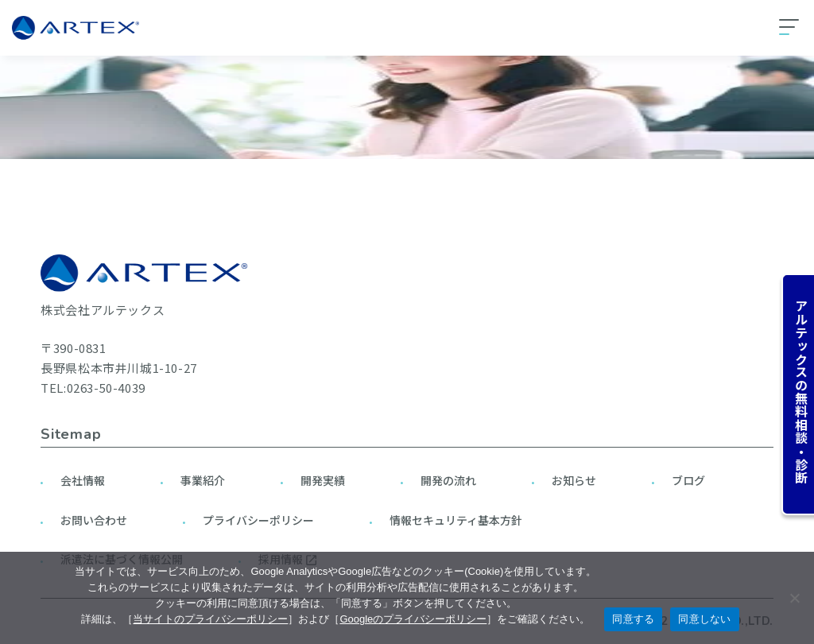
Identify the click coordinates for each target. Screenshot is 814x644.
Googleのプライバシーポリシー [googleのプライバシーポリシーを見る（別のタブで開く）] (413, 619)
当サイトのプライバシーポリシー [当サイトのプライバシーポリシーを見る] (210, 619)
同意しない (704, 619)
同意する (633, 619)
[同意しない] (794, 598)
